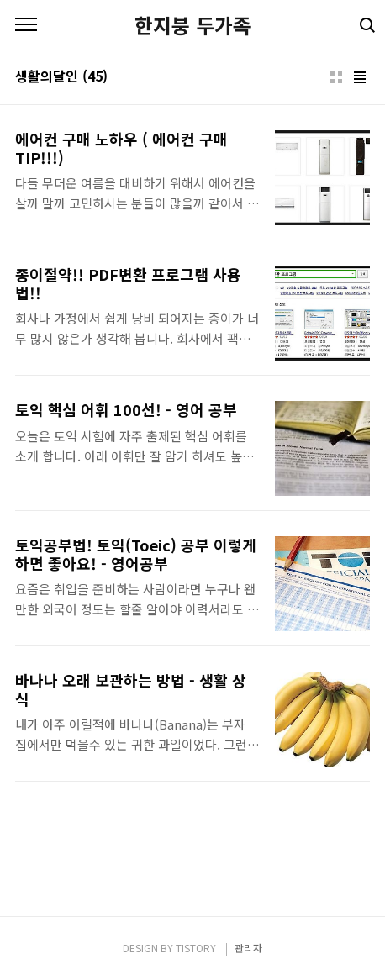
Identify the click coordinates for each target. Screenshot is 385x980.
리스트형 (360, 77)
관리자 (248, 948)
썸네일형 (336, 77)
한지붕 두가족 (193, 25)
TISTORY (196, 948)
